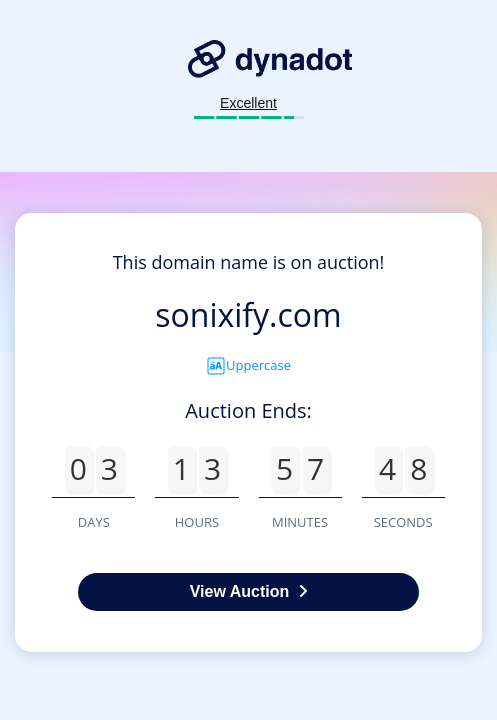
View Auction (249, 591)
